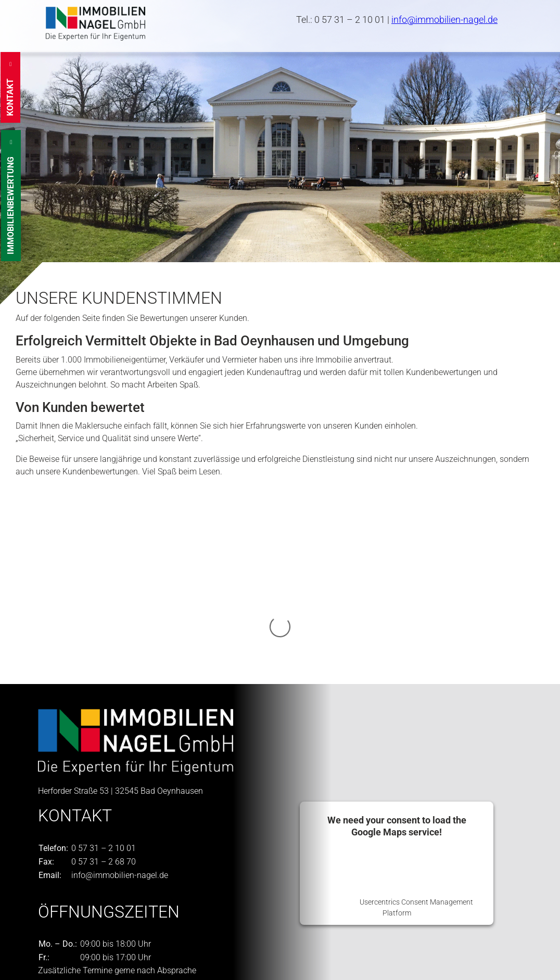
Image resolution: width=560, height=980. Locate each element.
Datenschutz (154, 953)
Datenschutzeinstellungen (85, 965)
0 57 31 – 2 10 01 (350, 20)
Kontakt (52, 953)
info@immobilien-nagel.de (444, 20)
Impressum (99, 953)
